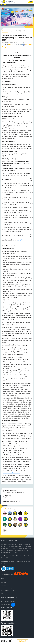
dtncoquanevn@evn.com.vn (12, 473)
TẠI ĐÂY (20, 240)
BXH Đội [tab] (19, 31)
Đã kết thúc (22, 641)
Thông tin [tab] (5, 31)
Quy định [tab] (12, 31)
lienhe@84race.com (10, 601)
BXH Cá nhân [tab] (27, 31)
